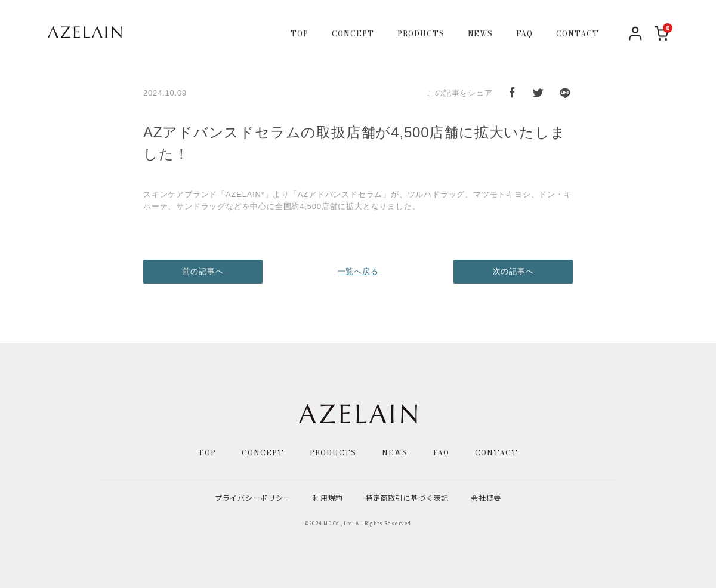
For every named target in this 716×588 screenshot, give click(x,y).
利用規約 (328, 498)
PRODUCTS (421, 34)
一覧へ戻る (358, 271)
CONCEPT (353, 34)
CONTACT (578, 34)
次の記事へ (513, 271)
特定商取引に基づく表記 (407, 498)
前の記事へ (203, 271)
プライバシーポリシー (253, 498)
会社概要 (486, 498)
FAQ (524, 34)
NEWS (481, 34)
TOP (300, 34)
